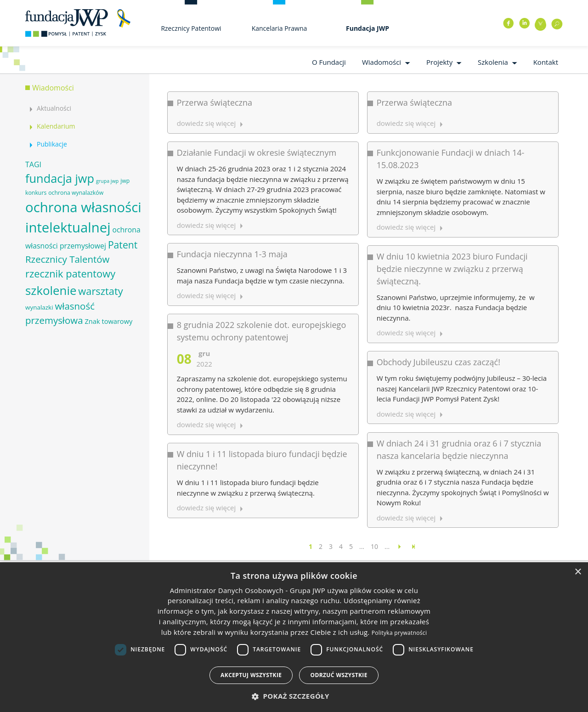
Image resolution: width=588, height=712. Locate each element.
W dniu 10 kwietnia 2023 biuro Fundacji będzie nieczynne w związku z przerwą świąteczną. (448, 266)
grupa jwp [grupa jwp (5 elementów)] (107, 181)
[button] (294, 696)
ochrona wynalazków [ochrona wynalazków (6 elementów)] (76, 193)
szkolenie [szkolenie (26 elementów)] (51, 290)
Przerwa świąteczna (215, 102)
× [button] (578, 572)
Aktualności (54, 108)
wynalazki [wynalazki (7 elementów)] (39, 307)
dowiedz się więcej (206, 123)
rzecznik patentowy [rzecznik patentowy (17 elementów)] (70, 274)
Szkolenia (493, 62)
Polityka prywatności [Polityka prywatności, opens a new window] (399, 633)
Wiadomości (382, 62)
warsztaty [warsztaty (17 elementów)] (100, 291)
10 (374, 546)
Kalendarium (56, 126)
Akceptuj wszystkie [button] (251, 675)
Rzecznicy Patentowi (191, 28)
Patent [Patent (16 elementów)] (123, 245)
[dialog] (294, 637)
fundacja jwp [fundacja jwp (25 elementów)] (60, 178)
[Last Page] (413, 546)
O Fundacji (329, 62)
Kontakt (546, 62)
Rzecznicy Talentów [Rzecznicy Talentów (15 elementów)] (67, 259)
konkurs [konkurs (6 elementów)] (36, 193)
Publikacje (52, 144)
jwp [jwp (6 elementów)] (125, 181)
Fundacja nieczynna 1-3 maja (232, 251)
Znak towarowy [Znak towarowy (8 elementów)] (108, 321)
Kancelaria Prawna (280, 28)
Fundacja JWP (367, 28)
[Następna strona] (400, 546)
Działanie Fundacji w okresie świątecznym (257, 152)
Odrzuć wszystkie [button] (339, 675)
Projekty (439, 62)
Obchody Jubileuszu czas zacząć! (434, 357)
